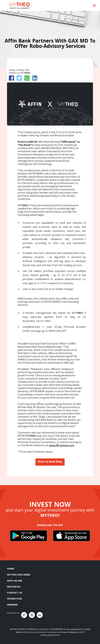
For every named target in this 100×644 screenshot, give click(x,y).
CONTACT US (15, 593)
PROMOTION (14, 599)
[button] (94, 6)
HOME (11, 569)
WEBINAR (12, 605)
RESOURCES (14, 587)
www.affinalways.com (62, 445)
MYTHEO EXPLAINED (19, 575)
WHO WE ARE (15, 581)
